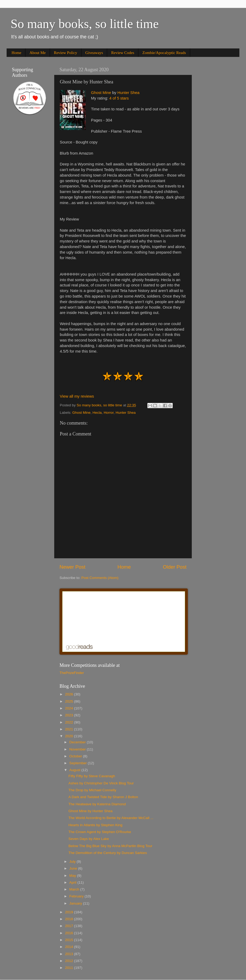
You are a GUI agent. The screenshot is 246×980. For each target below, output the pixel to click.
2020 (70, 736)
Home (17, 53)
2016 (70, 933)
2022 (70, 722)
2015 (70, 940)
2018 (70, 919)
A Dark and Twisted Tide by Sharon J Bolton (103, 797)
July (73, 862)
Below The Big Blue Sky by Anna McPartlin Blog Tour (110, 846)
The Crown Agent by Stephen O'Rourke (100, 832)
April (73, 882)
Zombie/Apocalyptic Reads (164, 53)
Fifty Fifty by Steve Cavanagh (92, 776)
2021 (70, 729)
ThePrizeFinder (72, 673)
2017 (70, 926)
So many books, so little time (85, 24)
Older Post (175, 567)
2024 (70, 708)
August (75, 770)
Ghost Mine (101, 93)
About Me (37, 53)
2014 (70, 947)
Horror (109, 413)
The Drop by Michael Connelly (92, 790)
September (79, 763)
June (74, 868)
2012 (70, 961)
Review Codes (123, 53)
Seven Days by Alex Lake (89, 839)
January (76, 903)
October (76, 756)
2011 (70, 968)
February (77, 896)
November (78, 749)
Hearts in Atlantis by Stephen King (95, 825)
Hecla (97, 413)
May (73, 876)
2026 (70, 694)
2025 (70, 701)
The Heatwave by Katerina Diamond (97, 804)
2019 (70, 912)
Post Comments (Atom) (100, 578)
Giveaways (94, 53)
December (78, 742)
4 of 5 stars (119, 98)
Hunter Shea (128, 93)
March (75, 889)
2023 (70, 715)
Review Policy (66, 53)
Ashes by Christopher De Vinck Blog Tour (101, 783)
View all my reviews (77, 396)
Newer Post (72, 567)
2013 (70, 954)
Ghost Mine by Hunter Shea (91, 811)
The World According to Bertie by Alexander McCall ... (111, 818)
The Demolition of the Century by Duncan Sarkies (108, 853)
